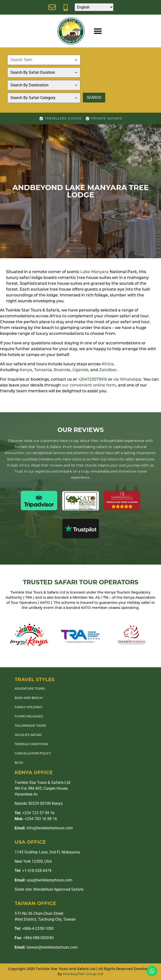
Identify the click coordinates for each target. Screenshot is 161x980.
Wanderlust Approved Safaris (58, 889)
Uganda (80, 370)
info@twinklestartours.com (44, 828)
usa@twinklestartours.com (43, 880)
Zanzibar (108, 370)
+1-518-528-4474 (33, 871)
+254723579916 (93, 380)
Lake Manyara (95, 272)
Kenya (26, 370)
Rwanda (62, 370)
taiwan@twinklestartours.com (46, 947)
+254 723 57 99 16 (35, 813)
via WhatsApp (127, 380)
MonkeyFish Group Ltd (83, 974)
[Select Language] (94, 7)
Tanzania (43, 370)
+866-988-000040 (34, 938)
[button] (98, 31)
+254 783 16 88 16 (36, 819)
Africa (108, 364)
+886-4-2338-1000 (34, 929)
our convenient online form (89, 385)
